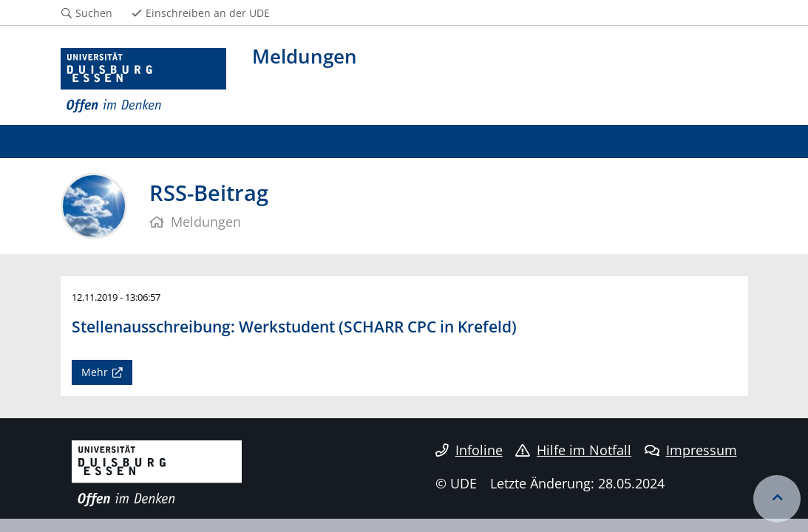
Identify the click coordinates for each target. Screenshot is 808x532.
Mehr (95, 372)
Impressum (691, 450)
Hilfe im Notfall (573, 450)
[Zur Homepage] (144, 81)
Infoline (469, 450)
